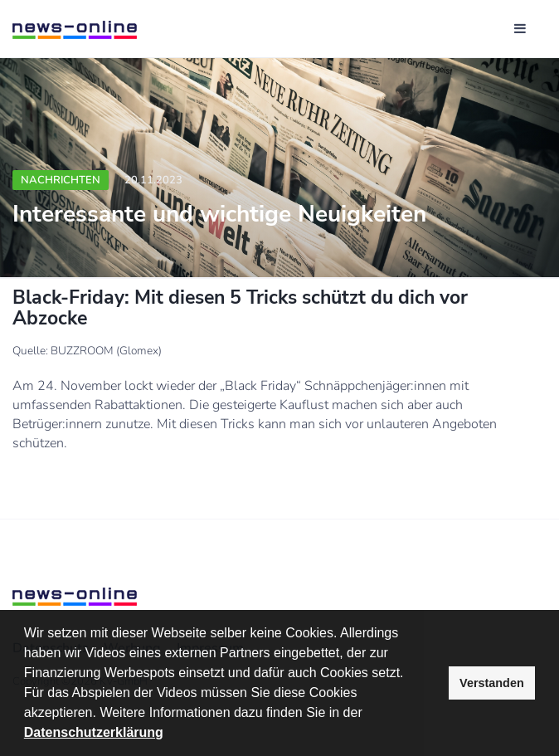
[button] (368, 715)
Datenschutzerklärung (94, 732)
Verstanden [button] (492, 683)
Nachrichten (61, 180)
